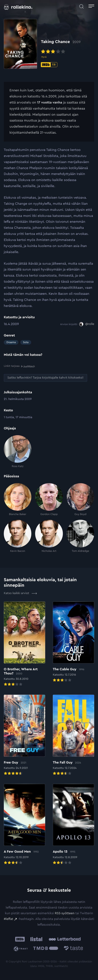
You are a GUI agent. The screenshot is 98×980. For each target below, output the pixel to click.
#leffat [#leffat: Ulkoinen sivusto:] (8, 919)
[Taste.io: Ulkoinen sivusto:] (73, 949)
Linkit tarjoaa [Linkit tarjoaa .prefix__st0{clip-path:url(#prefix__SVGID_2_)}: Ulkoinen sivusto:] (19, 366)
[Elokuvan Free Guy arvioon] (24, 735)
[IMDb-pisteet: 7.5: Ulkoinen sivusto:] (49, 65)
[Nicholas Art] (49, 536)
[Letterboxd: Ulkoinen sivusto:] (65, 939)
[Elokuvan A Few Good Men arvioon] (24, 825)
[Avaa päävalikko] (91, 7)
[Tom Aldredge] (80, 536)
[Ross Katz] (18, 452)
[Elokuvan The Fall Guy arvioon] (73, 735)
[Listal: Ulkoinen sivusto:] (36, 939)
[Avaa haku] (81, 7)
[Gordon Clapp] (49, 500)
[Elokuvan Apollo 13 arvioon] (73, 825)
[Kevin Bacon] (18, 536)
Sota (26, 342)
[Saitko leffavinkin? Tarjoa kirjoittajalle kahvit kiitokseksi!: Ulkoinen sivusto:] (45, 378)
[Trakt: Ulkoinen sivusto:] (21, 949)
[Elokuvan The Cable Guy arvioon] (73, 642)
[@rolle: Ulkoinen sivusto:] (87, 324)
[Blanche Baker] (18, 500)
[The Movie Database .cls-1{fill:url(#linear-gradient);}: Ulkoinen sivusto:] (46, 949)
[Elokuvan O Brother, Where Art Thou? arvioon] (24, 644)
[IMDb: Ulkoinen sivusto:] (20, 939)
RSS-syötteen (65, 913)
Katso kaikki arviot (20, 593)
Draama (11, 342)
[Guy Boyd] (80, 500)
